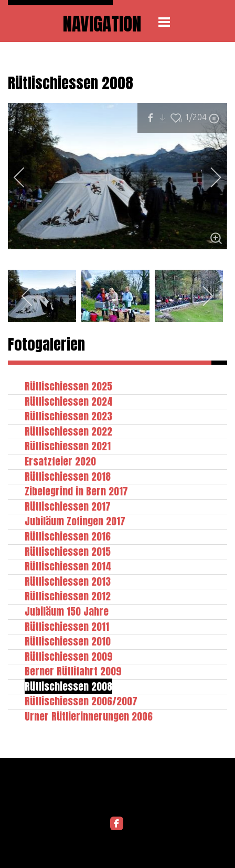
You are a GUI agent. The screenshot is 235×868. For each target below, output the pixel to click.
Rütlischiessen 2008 (68, 686)
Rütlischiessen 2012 (68, 596)
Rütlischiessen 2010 (68, 641)
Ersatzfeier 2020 (60, 461)
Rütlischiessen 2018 (68, 476)
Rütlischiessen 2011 (67, 626)
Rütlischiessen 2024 (69, 401)
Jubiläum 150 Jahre (67, 611)
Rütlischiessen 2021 (68, 446)
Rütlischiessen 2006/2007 (81, 701)
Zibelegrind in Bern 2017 (76, 491)
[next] (209, 177)
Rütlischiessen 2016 (68, 536)
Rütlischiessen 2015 (68, 551)
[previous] (26, 177)
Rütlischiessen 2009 (69, 656)
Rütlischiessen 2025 (68, 386)
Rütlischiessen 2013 (68, 581)
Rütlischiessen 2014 (68, 566)
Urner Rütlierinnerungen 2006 (89, 716)
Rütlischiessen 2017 (68, 506)
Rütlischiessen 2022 (68, 431)
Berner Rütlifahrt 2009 (73, 671)
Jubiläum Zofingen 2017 (75, 521)
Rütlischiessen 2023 (68, 416)
